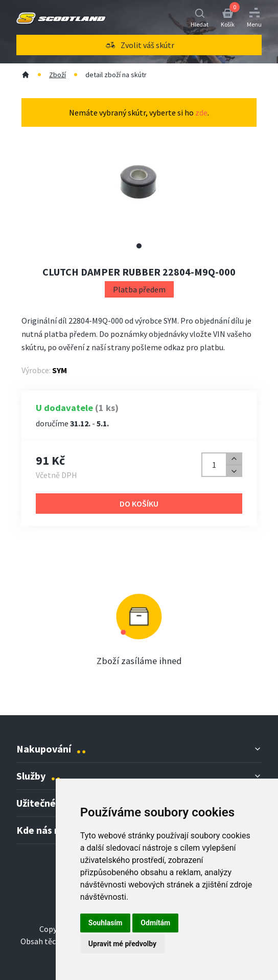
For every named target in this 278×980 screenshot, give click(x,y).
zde (201, 112)
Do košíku (139, 504)
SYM (60, 370)
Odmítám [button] (155, 923)
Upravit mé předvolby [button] (122, 944)
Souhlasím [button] (106, 923)
